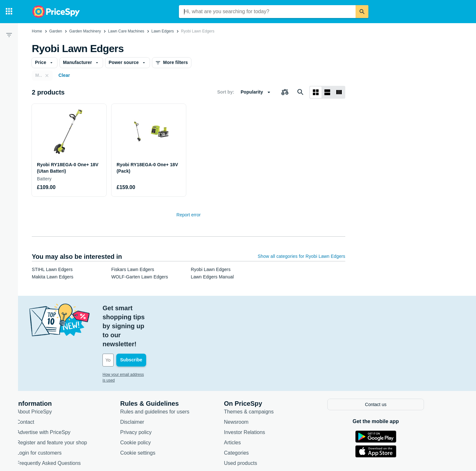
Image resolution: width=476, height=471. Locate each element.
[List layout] (327, 92)
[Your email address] (164, 324)
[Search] (362, 12)
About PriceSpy (52, 375)
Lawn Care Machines (126, 31)
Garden (56, 31)
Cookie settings (156, 416)
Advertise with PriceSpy (61, 395)
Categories (254, 416)
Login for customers (57, 416)
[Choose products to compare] (285, 92)
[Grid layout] (316, 92)
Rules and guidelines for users (173, 375)
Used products (258, 426)
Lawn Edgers (163, 31)
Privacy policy (154, 395)
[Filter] (9, 35)
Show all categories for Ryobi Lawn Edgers (301, 256)
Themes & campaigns (267, 375)
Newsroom (254, 385)
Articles (250, 406)
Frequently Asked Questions (66, 426)
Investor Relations (262, 395)
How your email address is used (148, 339)
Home (37, 31)
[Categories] (9, 12)
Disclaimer (150, 385)
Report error (188, 215)
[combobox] (267, 12)
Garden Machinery (85, 31)
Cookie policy (153, 406)
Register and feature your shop (70, 406)
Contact (43, 385)
